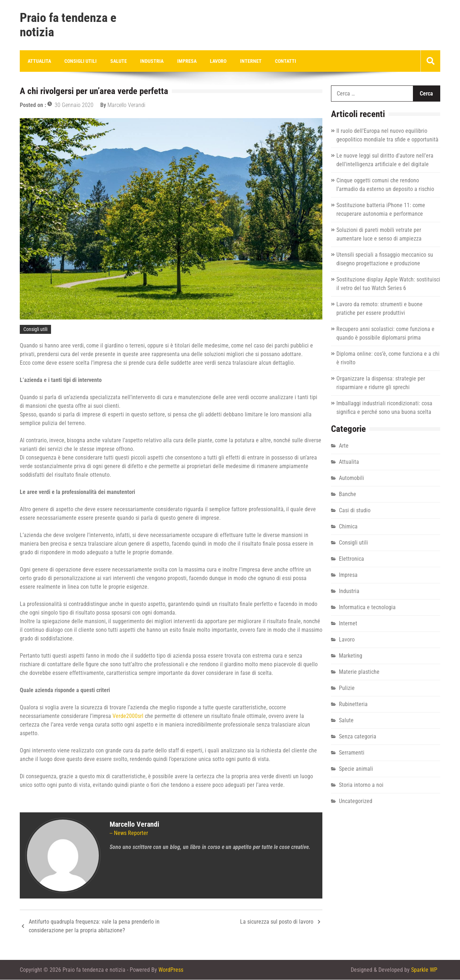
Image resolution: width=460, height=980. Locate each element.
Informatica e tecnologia (367, 608)
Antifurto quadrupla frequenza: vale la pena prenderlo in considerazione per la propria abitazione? (94, 926)
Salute (115, 61)
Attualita (39, 61)
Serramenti (352, 753)
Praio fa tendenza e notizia (68, 25)
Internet (243, 61)
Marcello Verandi (126, 105)
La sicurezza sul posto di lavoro (277, 922)
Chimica (348, 527)
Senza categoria (358, 737)
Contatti (276, 61)
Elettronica (351, 559)
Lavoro (211, 61)
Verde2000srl (128, 716)
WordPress (171, 970)
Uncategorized (356, 801)
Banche (348, 494)
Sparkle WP (424, 970)
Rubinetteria (353, 704)
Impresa (181, 61)
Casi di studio (355, 511)
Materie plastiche (359, 672)
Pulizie (347, 688)
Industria (148, 61)
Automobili (351, 478)
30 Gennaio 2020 (74, 105)
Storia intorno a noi (361, 785)
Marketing (351, 656)
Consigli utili (79, 61)
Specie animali (356, 769)
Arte (344, 446)
